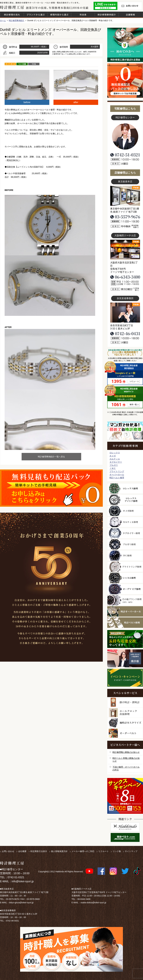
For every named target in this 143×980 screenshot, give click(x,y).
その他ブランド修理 (125, 600)
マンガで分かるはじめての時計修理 (125, 431)
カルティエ (115, 459)
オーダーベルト (125, 733)
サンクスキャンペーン (125, 796)
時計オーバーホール (125, 611)
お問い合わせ (130, 6)
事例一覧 (133, 405)
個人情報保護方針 (59, 851)
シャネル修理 (125, 578)
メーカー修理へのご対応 (83, 851)
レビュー (133, 381)
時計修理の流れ (12, 15)
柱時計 (125, 702)
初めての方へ (125, 45)
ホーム (3, 20)
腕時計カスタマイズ (125, 723)
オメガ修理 (125, 511)
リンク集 (117, 851)
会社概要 (22, 851)
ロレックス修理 (125, 489)
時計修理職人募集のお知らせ (126, 752)
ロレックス (115, 453)
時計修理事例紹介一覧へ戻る (51, 457)
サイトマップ (131, 851)
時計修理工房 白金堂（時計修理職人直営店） (12, 7)
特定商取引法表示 (39, 851)
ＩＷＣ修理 (125, 556)
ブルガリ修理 (125, 544)
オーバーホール (117, 475)
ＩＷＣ (113, 468)
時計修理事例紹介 (107, 15)
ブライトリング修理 (125, 567)
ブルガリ (114, 465)
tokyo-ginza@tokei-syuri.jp (21, 903)
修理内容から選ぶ (59, 15)
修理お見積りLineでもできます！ (105, 6)
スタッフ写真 (125, 137)
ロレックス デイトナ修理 (125, 500)
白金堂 (125, 827)
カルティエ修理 (125, 522)
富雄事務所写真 (125, 313)
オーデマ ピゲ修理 (125, 589)
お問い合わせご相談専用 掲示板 (125, 658)
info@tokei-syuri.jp (23, 881)
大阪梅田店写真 (125, 250)
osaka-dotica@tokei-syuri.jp (93, 903)
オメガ (113, 456)
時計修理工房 (12, 863)
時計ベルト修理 (117, 478)
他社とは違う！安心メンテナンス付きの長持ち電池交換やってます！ (125, 639)
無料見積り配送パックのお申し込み (51, 488)
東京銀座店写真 (125, 196)
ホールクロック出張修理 (125, 713)
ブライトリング (117, 471)
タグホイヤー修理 (125, 533)
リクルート (104, 851)
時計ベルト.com (125, 837)
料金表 (83, 15)
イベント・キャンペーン (125, 678)
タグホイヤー (116, 462)
